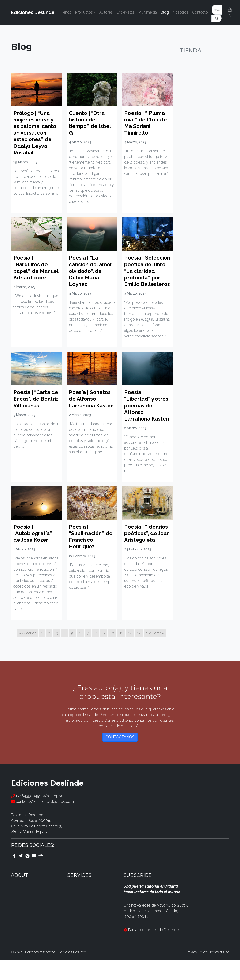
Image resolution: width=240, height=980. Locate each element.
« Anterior (27, 653)
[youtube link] (34, 875)
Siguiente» (155, 653)
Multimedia (148, 12)
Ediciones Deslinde (33, 12)
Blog (165, 12)
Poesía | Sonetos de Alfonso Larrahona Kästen (91, 415)
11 (121, 653)
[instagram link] (27, 875)
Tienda (66, 12)
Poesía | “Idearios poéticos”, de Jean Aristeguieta (142, 559)
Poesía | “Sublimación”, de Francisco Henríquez (88, 556)
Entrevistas (126, 12)
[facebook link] (14, 875)
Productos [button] (84, 12)
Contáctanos (120, 757)
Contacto (200, 12)
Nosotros (180, 12)
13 (139, 653)
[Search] (217, 18)
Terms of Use (219, 972)
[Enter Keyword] (217, 10)
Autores (106, 12)
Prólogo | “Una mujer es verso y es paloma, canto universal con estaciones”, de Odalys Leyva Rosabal (36, 133)
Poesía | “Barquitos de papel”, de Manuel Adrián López (32, 271)
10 (112, 653)
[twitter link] (21, 875)
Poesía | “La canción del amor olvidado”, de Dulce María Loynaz (90, 271)
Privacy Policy (197, 972)
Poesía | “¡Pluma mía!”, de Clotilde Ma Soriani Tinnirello (147, 123)
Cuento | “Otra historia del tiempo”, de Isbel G (91, 123)
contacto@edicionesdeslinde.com (42, 821)
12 (130, 653)
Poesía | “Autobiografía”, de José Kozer (34, 553)
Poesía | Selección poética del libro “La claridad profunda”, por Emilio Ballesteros (146, 277)
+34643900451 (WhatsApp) (36, 816)
